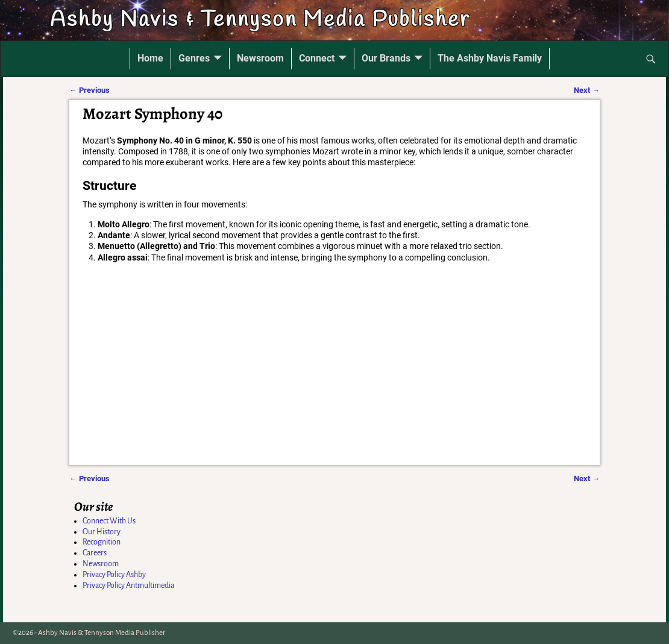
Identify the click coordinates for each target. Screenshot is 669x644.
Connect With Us (109, 521)
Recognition (102, 542)
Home (150, 58)
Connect (317, 58)
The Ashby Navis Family (490, 58)
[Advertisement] (336, 377)
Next (587, 90)
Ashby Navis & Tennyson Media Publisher (260, 20)
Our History (102, 532)
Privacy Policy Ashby (114, 575)
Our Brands (386, 58)
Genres (194, 58)
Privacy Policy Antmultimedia (128, 586)
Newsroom (260, 58)
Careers (95, 553)
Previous (90, 90)
